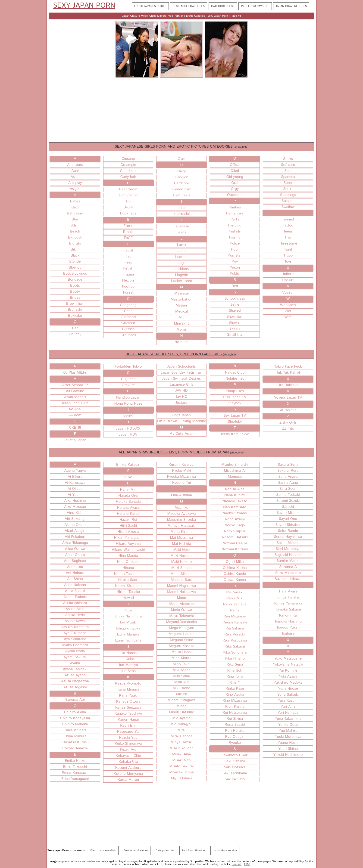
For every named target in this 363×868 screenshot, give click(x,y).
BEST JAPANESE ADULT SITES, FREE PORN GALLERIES (182, 354)
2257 (247, 864)
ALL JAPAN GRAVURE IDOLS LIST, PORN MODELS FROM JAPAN (181, 452)
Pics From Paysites (255, 6)
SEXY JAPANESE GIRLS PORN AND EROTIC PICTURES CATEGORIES (182, 147)
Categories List (223, 6)
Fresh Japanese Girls (150, 6)
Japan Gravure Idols (291, 6)
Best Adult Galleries (189, 6)
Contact (236, 864)
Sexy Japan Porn (84, 6)
